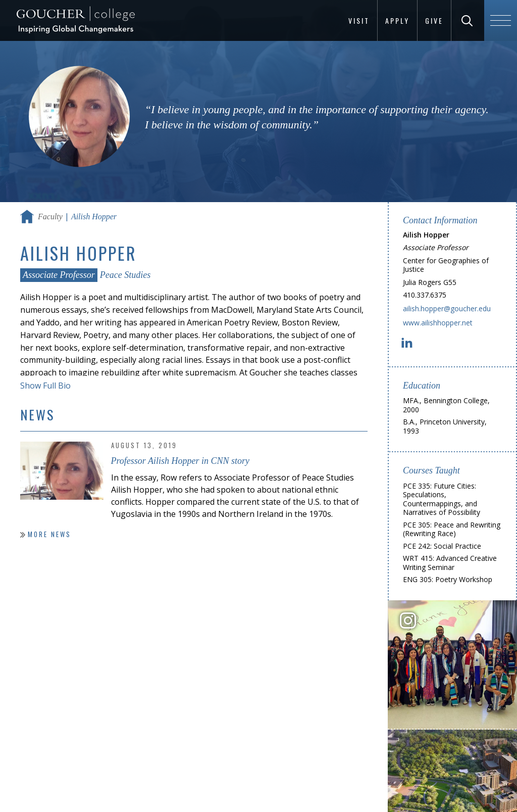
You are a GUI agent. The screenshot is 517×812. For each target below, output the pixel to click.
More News (49, 534)
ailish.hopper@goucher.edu (447, 308)
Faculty (50, 217)
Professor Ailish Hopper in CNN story (180, 461)
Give (434, 20)
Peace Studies (125, 275)
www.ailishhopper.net (438, 323)
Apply (397, 20)
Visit (359, 20)
